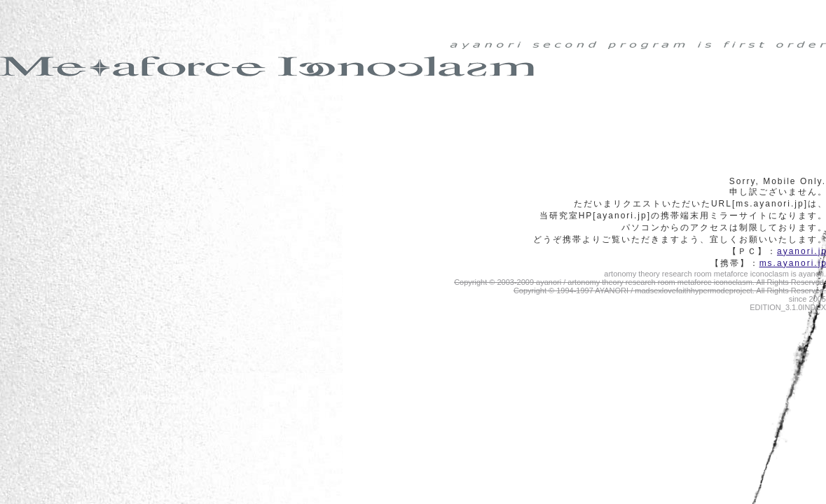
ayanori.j (801, 251)
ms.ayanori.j (793, 263)
